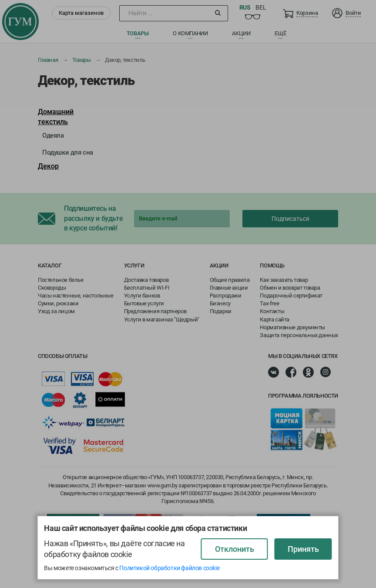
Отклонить (235, 549)
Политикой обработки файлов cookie (169, 568)
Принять (303, 549)
